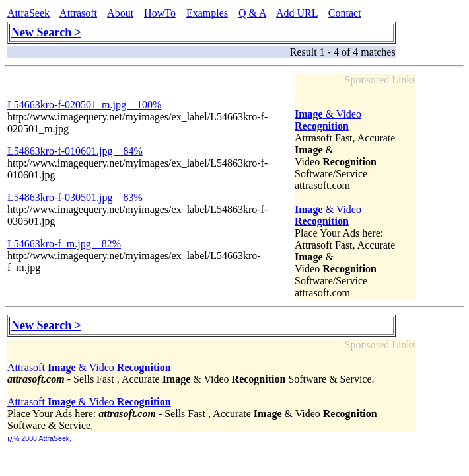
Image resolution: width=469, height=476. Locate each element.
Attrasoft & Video (89, 367)
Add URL (297, 13)
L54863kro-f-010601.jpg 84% (75, 151)
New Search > (46, 32)
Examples (207, 13)
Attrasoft (78, 13)
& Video (328, 120)
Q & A (252, 13)
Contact (345, 13)
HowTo (160, 13)
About (120, 13)
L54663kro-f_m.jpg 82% (64, 244)
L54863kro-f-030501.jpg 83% (75, 197)
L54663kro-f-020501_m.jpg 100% (84, 105)
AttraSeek (28, 13)
